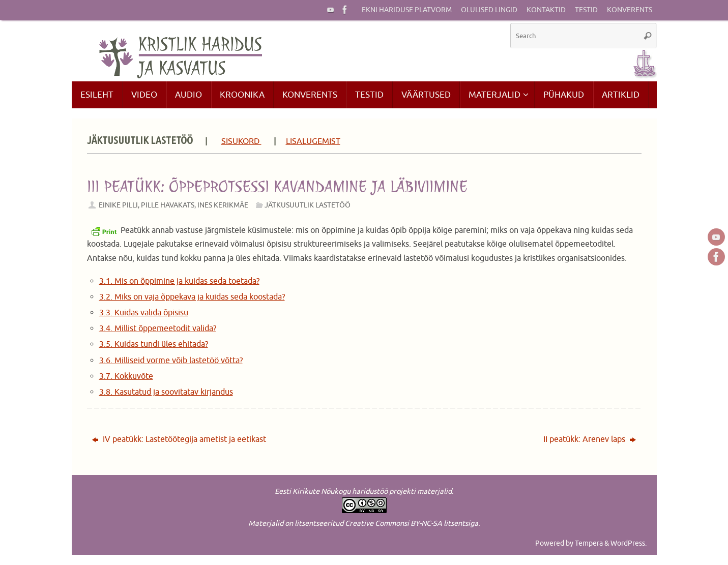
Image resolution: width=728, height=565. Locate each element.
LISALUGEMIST (313, 141)
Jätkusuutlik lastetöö (308, 205)
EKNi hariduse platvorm (407, 10)
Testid (586, 10)
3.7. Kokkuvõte (126, 376)
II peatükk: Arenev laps (590, 439)
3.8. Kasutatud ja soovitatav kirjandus (166, 392)
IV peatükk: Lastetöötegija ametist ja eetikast (179, 439)
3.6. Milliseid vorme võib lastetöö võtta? (171, 361)
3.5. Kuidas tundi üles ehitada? (154, 344)
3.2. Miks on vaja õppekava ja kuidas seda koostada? (192, 297)
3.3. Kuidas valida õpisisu (144, 313)
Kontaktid (546, 10)
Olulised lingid (489, 10)
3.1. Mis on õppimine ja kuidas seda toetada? (179, 281)
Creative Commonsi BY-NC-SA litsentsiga (412, 523)
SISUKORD (241, 141)
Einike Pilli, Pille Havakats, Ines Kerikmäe (173, 205)
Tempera (589, 543)
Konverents (630, 10)
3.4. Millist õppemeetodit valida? (158, 329)
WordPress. (629, 543)
